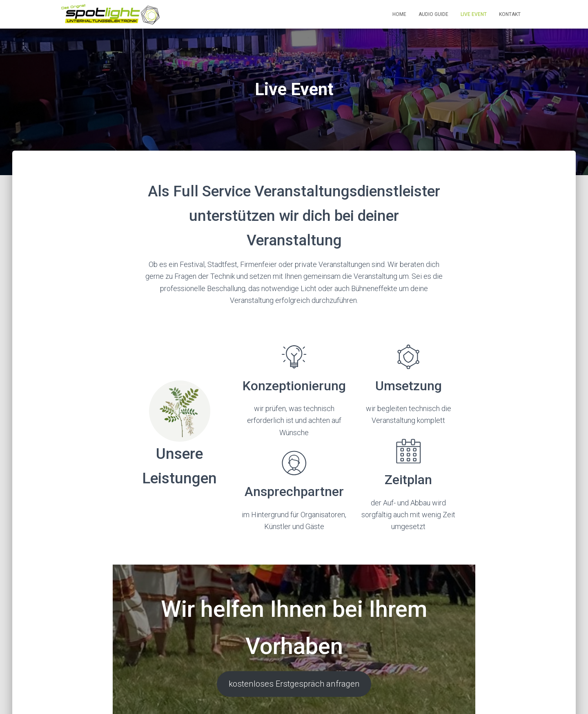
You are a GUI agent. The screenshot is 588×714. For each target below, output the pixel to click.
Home (399, 14)
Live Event (474, 14)
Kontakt (510, 14)
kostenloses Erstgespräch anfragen (294, 696)
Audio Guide (433, 14)
